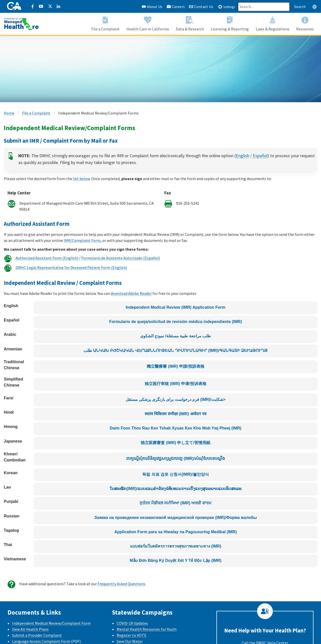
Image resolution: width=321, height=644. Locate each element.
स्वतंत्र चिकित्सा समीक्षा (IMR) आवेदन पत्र (176, 414)
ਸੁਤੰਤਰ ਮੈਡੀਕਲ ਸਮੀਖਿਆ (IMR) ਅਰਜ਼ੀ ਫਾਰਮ (175, 503)
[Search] (264, 7)
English (243, 156)
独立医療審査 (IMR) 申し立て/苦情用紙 (175, 443)
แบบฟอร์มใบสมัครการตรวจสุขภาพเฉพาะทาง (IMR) (176, 546)
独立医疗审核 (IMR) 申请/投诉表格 (175, 384)
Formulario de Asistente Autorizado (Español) (121, 258)
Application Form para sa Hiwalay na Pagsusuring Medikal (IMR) (176, 532)
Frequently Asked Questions (121, 584)
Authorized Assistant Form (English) (47, 258)
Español (260, 156)
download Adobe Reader (131, 293)
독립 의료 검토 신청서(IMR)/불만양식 (176, 474)
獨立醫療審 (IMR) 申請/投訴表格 (175, 366)
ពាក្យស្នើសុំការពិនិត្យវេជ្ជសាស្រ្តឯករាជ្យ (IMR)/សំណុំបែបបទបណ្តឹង (176, 459)
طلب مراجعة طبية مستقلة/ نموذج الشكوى (176, 336)
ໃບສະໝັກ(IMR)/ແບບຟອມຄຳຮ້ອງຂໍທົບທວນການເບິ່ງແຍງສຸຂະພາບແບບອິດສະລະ (175, 489)
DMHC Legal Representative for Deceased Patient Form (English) (71, 267)
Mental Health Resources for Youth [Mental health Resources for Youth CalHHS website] (147, 629)
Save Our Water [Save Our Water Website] (130, 641)
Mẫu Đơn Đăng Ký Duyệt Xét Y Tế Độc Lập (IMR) (176, 560)
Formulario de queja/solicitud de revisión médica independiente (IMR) (176, 322)
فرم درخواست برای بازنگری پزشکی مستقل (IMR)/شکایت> (176, 399)
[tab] (226, 7)
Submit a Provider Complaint (37, 635)
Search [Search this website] (300, 7)
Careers (176, 7)
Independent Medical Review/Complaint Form (51, 623)
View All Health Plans (30, 629)
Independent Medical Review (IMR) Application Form (176, 307)
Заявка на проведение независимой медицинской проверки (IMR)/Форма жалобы (176, 518)
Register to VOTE (132, 635)
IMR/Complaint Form (82, 240)
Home (9, 113)
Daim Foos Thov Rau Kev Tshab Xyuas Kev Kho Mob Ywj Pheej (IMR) (176, 428)
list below (81, 179)
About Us (152, 7)
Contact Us (201, 7)
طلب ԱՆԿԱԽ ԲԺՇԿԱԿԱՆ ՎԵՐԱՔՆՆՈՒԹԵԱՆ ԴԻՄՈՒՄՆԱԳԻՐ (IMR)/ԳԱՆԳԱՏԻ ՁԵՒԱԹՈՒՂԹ (176, 351)
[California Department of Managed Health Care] (21, 24)
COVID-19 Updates (132, 623)
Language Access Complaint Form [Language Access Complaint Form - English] (41, 641)
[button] (105, 24)
